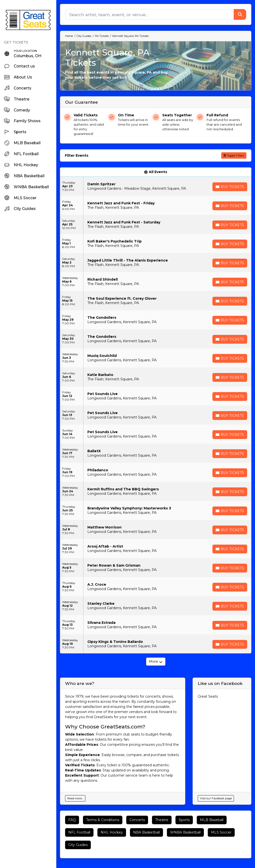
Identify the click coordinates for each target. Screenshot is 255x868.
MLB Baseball (212, 820)
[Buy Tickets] (230, 187)
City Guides (78, 845)
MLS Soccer (221, 832)
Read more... (75, 798)
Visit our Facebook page (216, 798)
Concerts (137, 820)
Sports (184, 820)
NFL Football (79, 832)
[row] (156, 186)
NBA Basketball (146, 832)
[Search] (150, 14)
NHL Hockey (112, 832)
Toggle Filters (234, 155)
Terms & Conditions (103, 820)
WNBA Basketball (185, 832)
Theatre (162, 820)
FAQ (72, 820)
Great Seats (208, 696)
